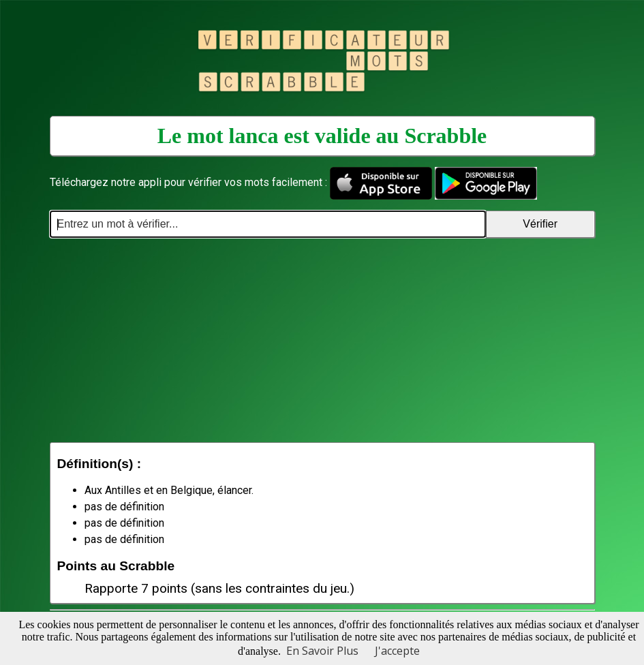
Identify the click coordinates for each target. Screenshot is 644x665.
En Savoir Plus (322, 651)
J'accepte (397, 651)
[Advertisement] (322, 340)
